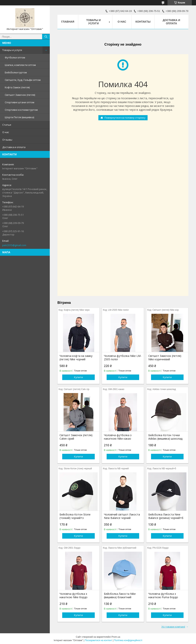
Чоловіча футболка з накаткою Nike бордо (73, 596)
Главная (68, 22)
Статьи (7, 125)
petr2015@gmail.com (14, 245)
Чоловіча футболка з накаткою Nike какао (118, 437)
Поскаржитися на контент (98, 640)
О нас (6, 132)
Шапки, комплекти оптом (20, 65)
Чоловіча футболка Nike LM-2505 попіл (123, 358)
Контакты (143, 22)
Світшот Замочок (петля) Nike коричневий (165, 358)
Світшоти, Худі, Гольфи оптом (23, 80)
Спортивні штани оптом (20, 102)
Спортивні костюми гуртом (21, 110)
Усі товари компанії (173, 627)
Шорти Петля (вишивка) (19, 117)
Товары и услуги (12, 50)
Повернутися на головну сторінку (125, 118)
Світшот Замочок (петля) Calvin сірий (76, 437)
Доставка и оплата (14, 147)
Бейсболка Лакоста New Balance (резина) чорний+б (166, 516)
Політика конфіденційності (128, 640)
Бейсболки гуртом (16, 72)
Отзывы (7, 140)
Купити (78, 377)
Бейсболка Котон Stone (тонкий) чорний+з (75, 516)
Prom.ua (116, 637)
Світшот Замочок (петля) (20, 95)
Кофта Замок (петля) (17, 87)
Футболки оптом (15, 57)
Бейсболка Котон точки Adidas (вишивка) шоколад (165, 437)
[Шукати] (46, 37)
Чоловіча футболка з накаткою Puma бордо (163, 596)
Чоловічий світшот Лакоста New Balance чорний (122, 516)
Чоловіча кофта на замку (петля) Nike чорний (76, 358)
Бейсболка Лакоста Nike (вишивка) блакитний (120, 596)
